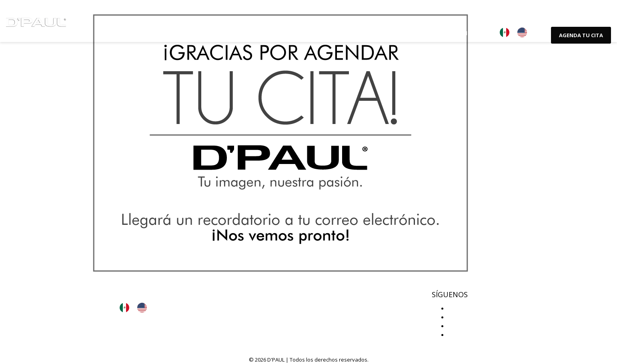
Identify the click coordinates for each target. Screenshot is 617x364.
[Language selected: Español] (517, 32)
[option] (524, 32)
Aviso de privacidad (151, 289)
